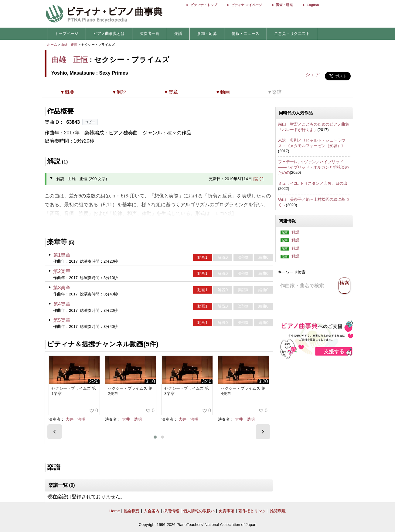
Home (115, 511)
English (313, 5)
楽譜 (178, 34)
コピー (90, 122)
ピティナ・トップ (204, 5)
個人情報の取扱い (199, 511)
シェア (313, 74)
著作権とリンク (252, 511)
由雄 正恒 (69, 45)
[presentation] (55, 432)
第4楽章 (62, 304)
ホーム (52, 45)
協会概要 (132, 511)
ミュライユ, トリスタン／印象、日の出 (313, 183)
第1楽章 (62, 255)
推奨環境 (278, 511)
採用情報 (171, 511)
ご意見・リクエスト (292, 34)
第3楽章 (62, 288)
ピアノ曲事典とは (109, 34)
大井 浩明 (75, 419)
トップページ (66, 34)
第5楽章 (62, 320)
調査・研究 (284, 5)
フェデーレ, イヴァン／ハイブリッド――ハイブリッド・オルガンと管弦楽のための (314, 167)
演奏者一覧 (150, 34)
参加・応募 (207, 34)
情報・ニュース (245, 34)
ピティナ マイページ (247, 5)
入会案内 (152, 511)
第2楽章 (62, 271)
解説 (295, 232)
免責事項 (226, 511)
